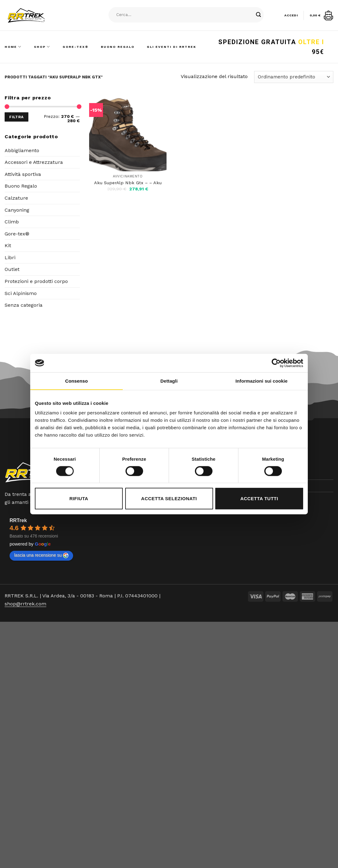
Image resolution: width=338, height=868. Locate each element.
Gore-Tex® (76, 47)
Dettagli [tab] (169, 381)
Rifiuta (79, 498)
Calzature (16, 198)
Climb (12, 222)
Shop (42, 47)
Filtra (16, 117)
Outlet (12, 269)
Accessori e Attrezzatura (34, 162)
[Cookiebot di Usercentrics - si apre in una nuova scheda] (276, 363)
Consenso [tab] (76, 381)
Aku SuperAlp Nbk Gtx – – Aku (128, 183)
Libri (10, 257)
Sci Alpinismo (21, 293)
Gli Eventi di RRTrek (171, 47)
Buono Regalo (118, 47)
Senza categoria (24, 305)
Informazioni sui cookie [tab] (262, 381)
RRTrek (18, 520)
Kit (8, 245)
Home (13, 47)
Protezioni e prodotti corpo (36, 281)
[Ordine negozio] (294, 77)
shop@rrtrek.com (25, 604)
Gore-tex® (17, 234)
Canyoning (17, 210)
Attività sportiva (23, 174)
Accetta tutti (259, 498)
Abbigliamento (22, 150)
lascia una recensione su (41, 555)
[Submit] (258, 15)
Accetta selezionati (169, 498)
